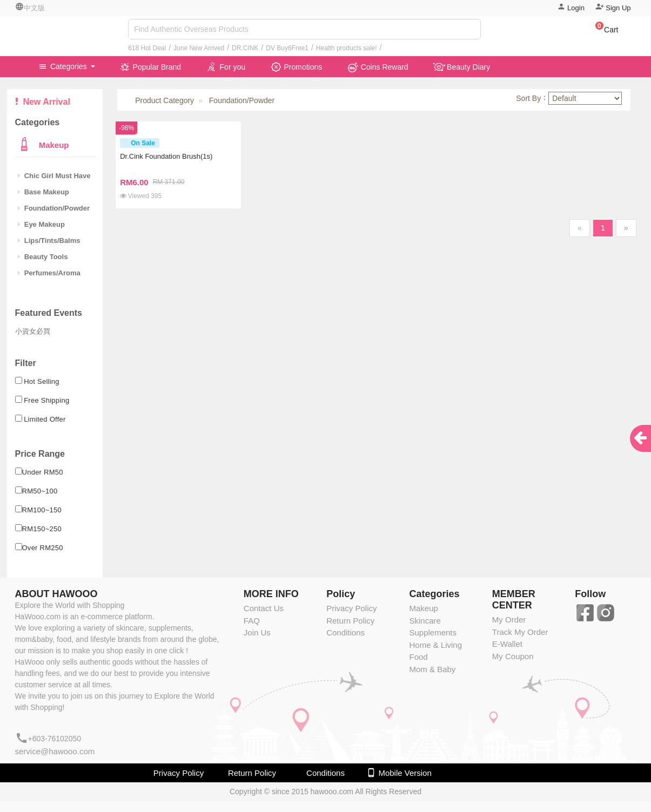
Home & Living (435, 645)
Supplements (433, 632)
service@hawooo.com (55, 751)
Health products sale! (347, 48)
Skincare (425, 621)
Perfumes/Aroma (49, 273)
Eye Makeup (41, 224)
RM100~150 (42, 510)
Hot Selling (42, 381)
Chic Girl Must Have (54, 176)
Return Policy (350, 621)
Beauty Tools (43, 257)
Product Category (165, 100)
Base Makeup (43, 192)
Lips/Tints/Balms (49, 241)
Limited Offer (45, 419)
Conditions (345, 632)
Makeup (53, 145)
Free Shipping (46, 400)
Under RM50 (43, 472)
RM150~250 (42, 529)
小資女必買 (33, 331)
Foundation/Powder (54, 208)
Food (418, 657)
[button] (602, 31)
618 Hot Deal (147, 48)
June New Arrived (199, 48)
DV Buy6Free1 (287, 48)
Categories (64, 66)
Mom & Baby (432, 669)
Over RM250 (43, 548)
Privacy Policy (351, 608)
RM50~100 (40, 491)
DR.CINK (245, 48)
